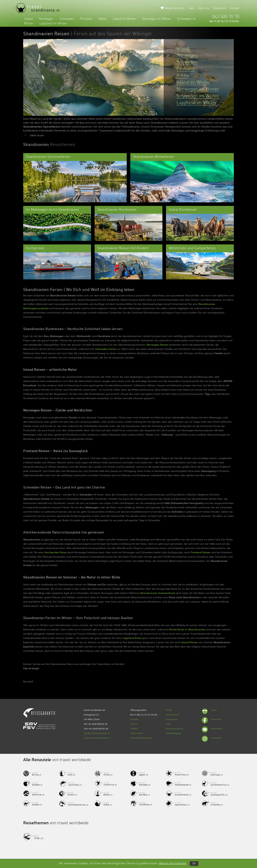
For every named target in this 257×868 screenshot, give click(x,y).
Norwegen (46, 19)
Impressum (172, 719)
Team (191, 8)
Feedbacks (220, 8)
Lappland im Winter (53, 24)
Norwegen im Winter (157, 19)
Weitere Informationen (173, 864)
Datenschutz (173, 715)
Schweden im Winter (198, 96)
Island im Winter (124, 19)
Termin (134, 724)
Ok (194, 864)
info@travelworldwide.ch (97, 733)
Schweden (67, 19)
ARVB (169, 710)
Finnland (86, 19)
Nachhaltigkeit (173, 733)
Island (28, 19)
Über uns (204, 8)
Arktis (103, 19)
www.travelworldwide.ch (97, 738)
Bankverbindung (174, 729)
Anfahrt (134, 729)
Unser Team (137, 733)
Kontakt (234, 8)
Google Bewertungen (142, 738)
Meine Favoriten (175, 8)
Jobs (168, 724)
